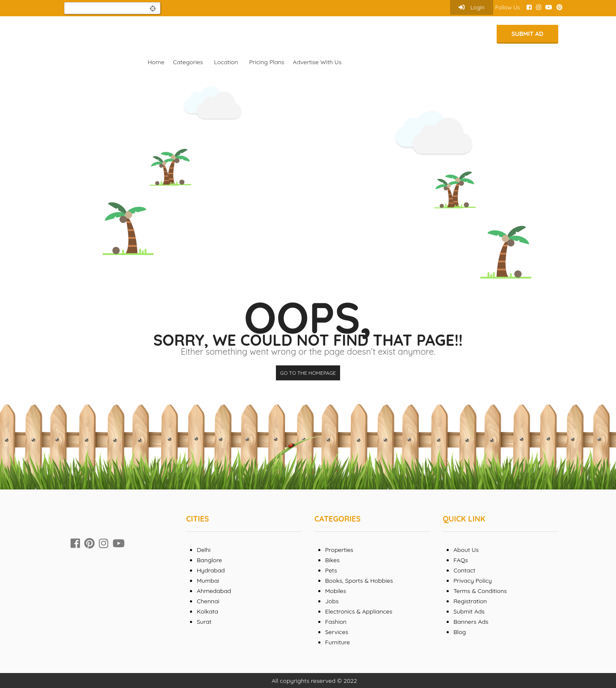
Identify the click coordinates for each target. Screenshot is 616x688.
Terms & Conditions (480, 591)
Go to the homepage (308, 373)
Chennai (208, 601)
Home (156, 62)
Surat (204, 622)
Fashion (336, 622)
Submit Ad (527, 34)
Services (337, 632)
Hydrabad (211, 570)
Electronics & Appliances (359, 611)
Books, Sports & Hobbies (359, 581)
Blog (460, 632)
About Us (466, 550)
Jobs (332, 601)
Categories (188, 62)
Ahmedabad (214, 591)
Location (226, 62)
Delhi (204, 550)
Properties (339, 550)
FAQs (461, 560)
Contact (464, 570)
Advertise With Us (317, 62)
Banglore (209, 560)
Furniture (338, 642)
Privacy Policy (473, 581)
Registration (470, 601)
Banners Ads (471, 622)
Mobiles (336, 591)
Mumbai (208, 581)
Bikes (332, 560)
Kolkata (207, 611)
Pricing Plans (267, 62)
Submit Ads (469, 611)
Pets (331, 570)
